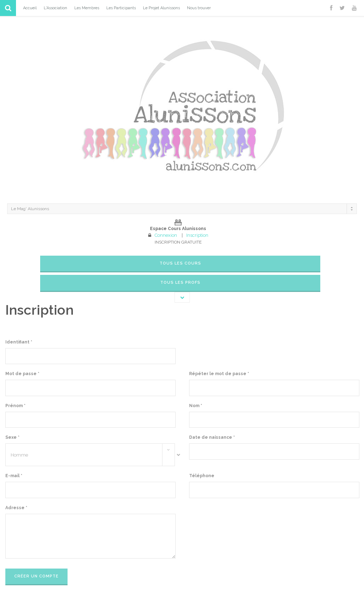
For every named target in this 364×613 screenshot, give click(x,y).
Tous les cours (180, 263)
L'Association (55, 8)
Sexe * (12, 437)
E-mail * (14, 476)
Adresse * (16, 508)
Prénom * (15, 406)
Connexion (166, 235)
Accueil (30, 8)
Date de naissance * (212, 437)
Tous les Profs (180, 282)
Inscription (197, 235)
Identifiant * (19, 342)
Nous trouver (199, 8)
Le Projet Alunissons (161, 8)
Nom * (196, 406)
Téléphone (202, 476)
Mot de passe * (22, 374)
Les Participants (121, 8)
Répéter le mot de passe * (219, 374)
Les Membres (87, 8)
